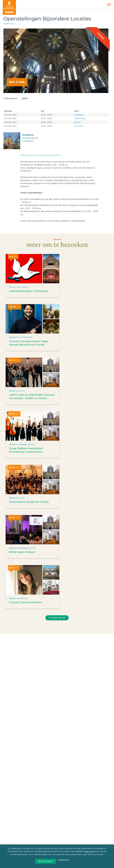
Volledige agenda (57, 618)
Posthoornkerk (80, 118)
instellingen (64, 860)
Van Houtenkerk (25, 337)
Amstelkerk (22, 598)
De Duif (77, 122)
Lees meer (89, 851)
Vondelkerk (79, 115)
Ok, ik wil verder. (46, 861)
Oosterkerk (79, 126)
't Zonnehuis (22, 287)
